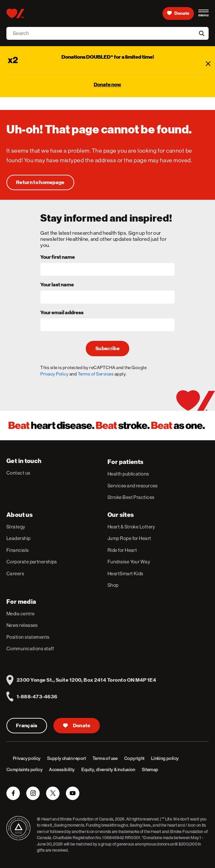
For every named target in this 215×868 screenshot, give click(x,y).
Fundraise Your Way (129, 562)
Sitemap (150, 770)
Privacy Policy (54, 374)
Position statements (28, 637)
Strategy (16, 527)
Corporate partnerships (32, 562)
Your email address (62, 313)
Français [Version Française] (27, 726)
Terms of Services (96, 374)
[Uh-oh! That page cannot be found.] (40, 182)
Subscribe (107, 349)
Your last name (57, 285)
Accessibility (62, 770)
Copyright (134, 758)
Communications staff (30, 649)
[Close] (208, 63)
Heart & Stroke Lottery (131, 527)
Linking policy (165, 758)
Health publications (128, 474)
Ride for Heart (122, 550)
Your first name (58, 257)
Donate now (107, 85)
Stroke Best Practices (131, 497)
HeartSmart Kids (125, 573)
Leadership (19, 538)
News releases (22, 625)
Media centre (20, 614)
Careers (15, 573)
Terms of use (105, 758)
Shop (113, 585)
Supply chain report (67, 758)
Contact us (18, 473)
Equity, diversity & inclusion (108, 770)
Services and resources (133, 486)
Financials (18, 550)
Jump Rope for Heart (129, 538)
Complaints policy (24, 770)
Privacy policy (27, 758)
